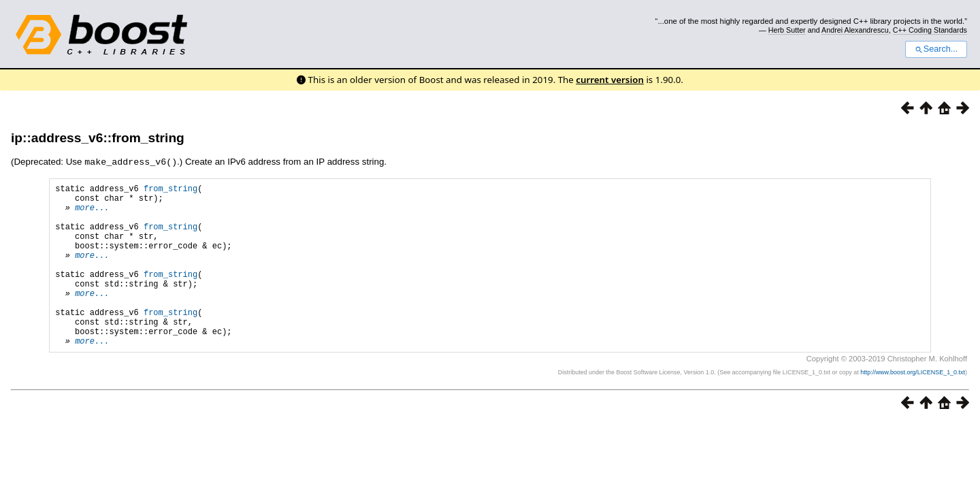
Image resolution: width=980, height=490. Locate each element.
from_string (170, 190)
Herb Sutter (787, 30)
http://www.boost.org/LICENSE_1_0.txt (913, 406)
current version (610, 80)
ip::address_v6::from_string (98, 138)
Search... (936, 49)
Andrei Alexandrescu (855, 30)
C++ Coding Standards (930, 30)
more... (92, 213)
